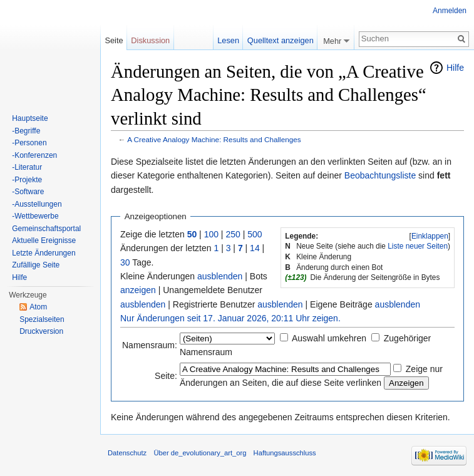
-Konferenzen (34, 155)
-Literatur (27, 167)
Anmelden (450, 11)
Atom (38, 307)
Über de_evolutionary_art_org (200, 453)
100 (211, 234)
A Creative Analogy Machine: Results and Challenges (214, 139)
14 (255, 248)
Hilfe (455, 68)
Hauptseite (30, 118)
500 (255, 234)
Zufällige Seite (36, 265)
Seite (114, 40)
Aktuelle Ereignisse (44, 241)
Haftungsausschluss (285, 453)
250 (233, 234)
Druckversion (41, 331)
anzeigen (138, 290)
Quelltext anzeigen (281, 40)
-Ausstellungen (37, 204)
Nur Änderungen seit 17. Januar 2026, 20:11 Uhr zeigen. (230, 318)
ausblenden (220, 276)
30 (125, 262)
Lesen (228, 40)
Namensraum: (150, 345)
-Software (28, 192)
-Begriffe (26, 131)
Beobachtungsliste (380, 175)
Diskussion (150, 40)
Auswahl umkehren (329, 338)
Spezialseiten (42, 319)
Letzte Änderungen (44, 253)
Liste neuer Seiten (418, 246)
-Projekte (27, 180)
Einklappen (430, 236)
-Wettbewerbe (35, 216)
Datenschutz (127, 453)
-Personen (29, 143)
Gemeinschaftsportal (46, 229)
